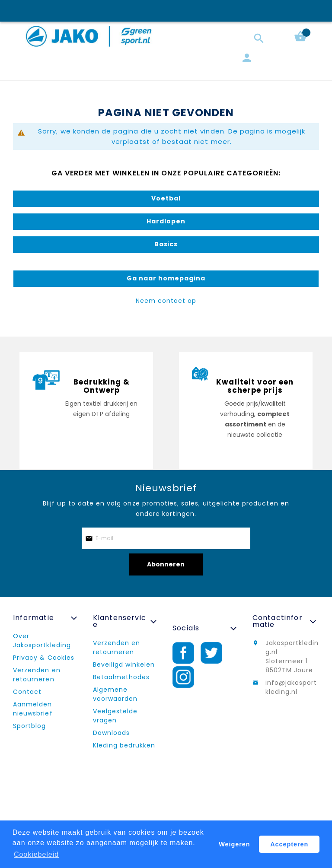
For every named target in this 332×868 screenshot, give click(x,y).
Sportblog (29, 726)
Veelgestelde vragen (115, 716)
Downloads (111, 733)
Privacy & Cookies (44, 658)
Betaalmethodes (121, 677)
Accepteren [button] (289, 844)
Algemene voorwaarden (115, 694)
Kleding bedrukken (124, 745)
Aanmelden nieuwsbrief (33, 709)
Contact (27, 692)
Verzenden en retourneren (37, 675)
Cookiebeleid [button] (37, 854)
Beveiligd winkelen (124, 665)
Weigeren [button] (235, 844)
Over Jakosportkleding (42, 641)
